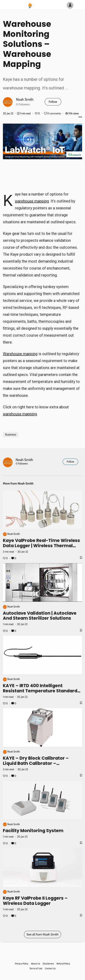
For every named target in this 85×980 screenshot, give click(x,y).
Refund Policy (63, 964)
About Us (35, 964)
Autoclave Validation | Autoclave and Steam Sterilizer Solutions (40, 616)
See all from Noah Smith (42, 934)
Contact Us (50, 968)
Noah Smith (25, 99)
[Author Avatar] (70, 5)
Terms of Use (36, 968)
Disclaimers (48, 964)
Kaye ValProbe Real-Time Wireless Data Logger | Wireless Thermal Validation (41, 546)
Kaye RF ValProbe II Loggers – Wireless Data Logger (35, 901)
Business (11, 435)
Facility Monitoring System (33, 831)
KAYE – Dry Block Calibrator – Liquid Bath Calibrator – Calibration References (36, 763)
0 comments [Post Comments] (53, 113)
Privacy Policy (22, 964)
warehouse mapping (32, 201)
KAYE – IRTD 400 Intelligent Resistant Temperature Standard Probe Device (40, 691)
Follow (53, 102)
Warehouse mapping (20, 354)
